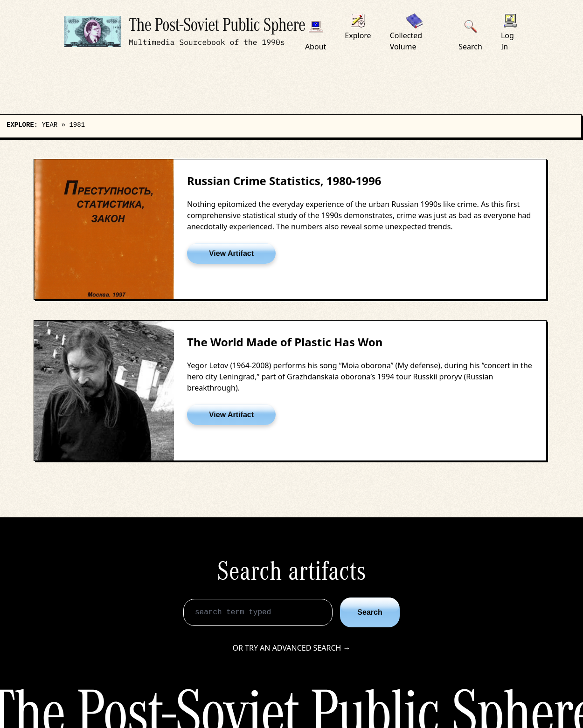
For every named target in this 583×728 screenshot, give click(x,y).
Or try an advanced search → (291, 648)
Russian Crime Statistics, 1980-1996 (284, 181)
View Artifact (231, 253)
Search (370, 612)
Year (50, 125)
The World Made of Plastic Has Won (285, 342)
